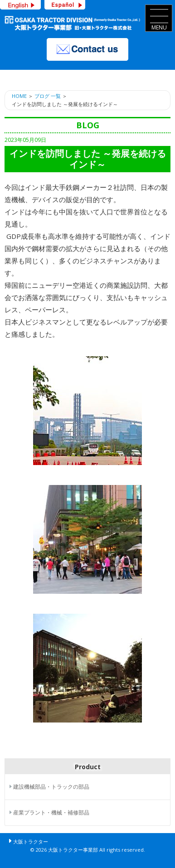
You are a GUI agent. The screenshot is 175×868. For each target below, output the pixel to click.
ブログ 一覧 (48, 96)
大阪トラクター (31, 841)
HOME (19, 96)
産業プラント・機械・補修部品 (51, 812)
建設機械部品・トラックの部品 (51, 787)
